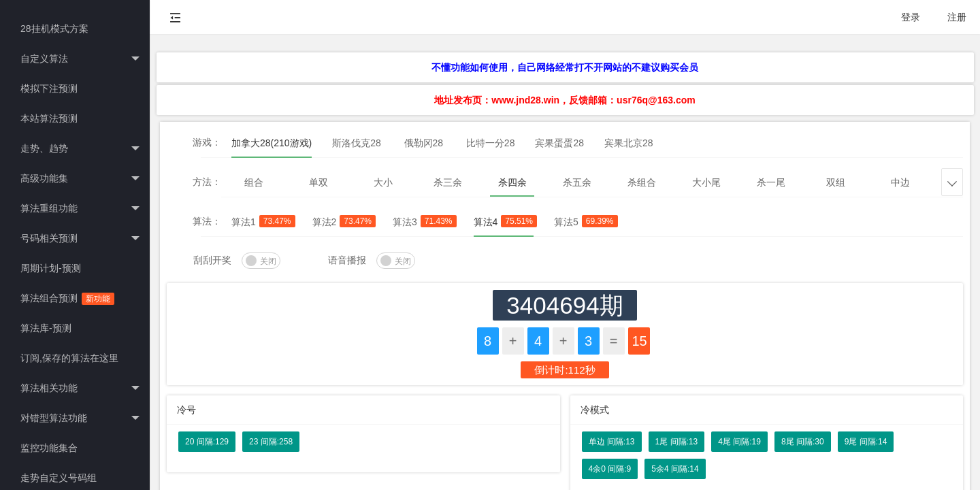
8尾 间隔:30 (803, 442)
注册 (957, 17)
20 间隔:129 (207, 442)
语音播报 (347, 260)
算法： (207, 221)
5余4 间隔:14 (675, 469)
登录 (911, 17)
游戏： (207, 142)
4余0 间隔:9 (610, 469)
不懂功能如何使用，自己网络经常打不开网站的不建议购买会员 (565, 67)
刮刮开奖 (212, 260)
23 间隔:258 (271, 442)
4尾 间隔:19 (739, 442)
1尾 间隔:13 (677, 442)
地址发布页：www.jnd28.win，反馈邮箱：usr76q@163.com (565, 100)
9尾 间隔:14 (866, 442)
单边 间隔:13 (612, 442)
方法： (207, 182)
